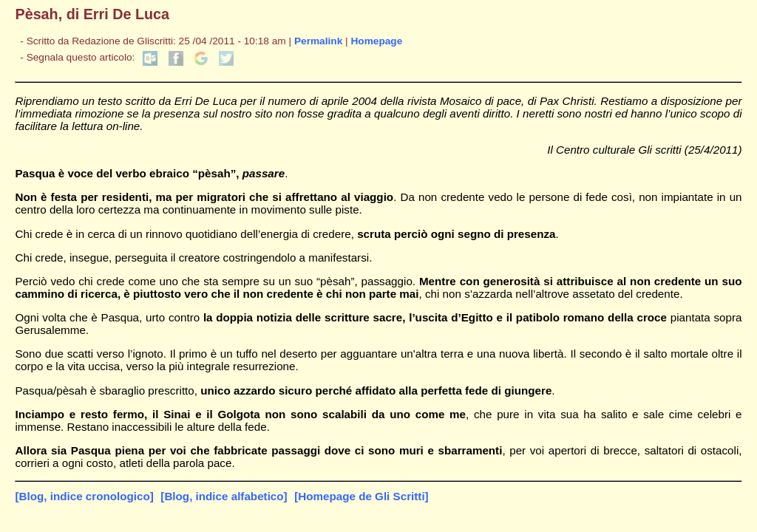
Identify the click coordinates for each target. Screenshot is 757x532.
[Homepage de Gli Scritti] (361, 496)
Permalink (318, 41)
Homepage (376, 41)
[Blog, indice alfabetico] (224, 496)
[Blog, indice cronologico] (84, 496)
